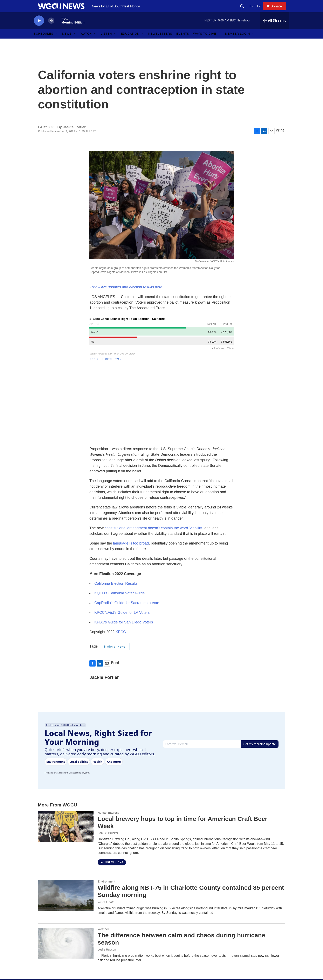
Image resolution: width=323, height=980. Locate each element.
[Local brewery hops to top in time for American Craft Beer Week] (66, 755)
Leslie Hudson (107, 878)
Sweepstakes (130, 969)
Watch (86, 43)
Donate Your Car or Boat (138, 960)
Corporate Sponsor (134, 951)
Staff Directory (185, 932)
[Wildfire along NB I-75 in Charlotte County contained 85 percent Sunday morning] (66, 824)
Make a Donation (133, 923)
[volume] (51, 30)
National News (115, 575)
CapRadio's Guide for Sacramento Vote (127, 532)
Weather (103, 858)
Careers (181, 941)
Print (280, 139)
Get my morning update (260, 673)
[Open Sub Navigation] (56, 43)
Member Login (238, 43)
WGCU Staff (106, 831)
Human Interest (108, 741)
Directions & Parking (244, 932)
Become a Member (134, 932)
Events (183, 43)
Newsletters (160, 43)
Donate (279, 11)
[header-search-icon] (244, 11)
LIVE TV (257, 11)
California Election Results (116, 512)
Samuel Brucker (108, 762)
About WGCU (185, 923)
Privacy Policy (185, 960)
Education (130, 43)
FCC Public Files (187, 951)
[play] (39, 30)
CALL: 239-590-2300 (190, 969)
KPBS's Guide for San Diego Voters (124, 551)
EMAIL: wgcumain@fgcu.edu (249, 923)
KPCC (121, 561)
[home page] (68, 933)
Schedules (44, 43)
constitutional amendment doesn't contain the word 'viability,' (154, 457)
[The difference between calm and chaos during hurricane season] (66, 872)
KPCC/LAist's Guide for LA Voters (122, 541)
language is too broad (131, 472)
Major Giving (130, 941)
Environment (106, 810)
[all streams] (274, 30)
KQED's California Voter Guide (120, 522)
